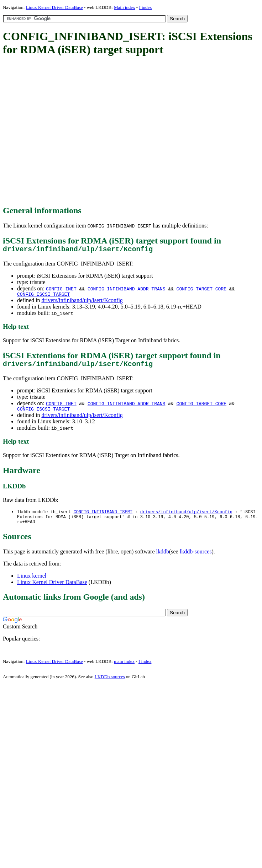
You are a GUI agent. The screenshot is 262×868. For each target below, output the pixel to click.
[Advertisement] (67, 131)
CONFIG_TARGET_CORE (201, 290)
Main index (125, 7)
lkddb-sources (196, 560)
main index (124, 669)
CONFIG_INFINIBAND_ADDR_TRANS (126, 290)
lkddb (163, 560)
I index (145, 7)
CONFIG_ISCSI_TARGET (43, 297)
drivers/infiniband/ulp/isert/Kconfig (82, 303)
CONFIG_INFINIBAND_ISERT (103, 518)
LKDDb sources (110, 685)
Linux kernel (32, 584)
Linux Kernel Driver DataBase (54, 7)
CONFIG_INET (61, 290)
